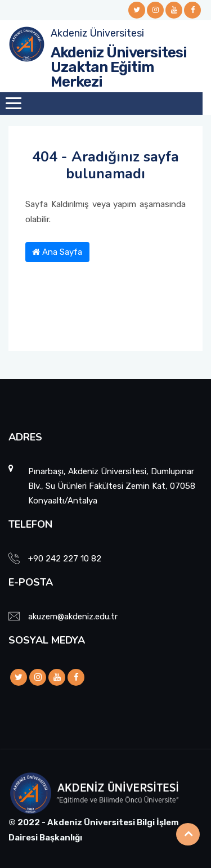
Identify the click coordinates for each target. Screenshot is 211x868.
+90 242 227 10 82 (65, 559)
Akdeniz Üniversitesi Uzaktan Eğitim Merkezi (119, 67)
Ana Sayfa (57, 252)
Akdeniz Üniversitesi (97, 33)
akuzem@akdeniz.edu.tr (73, 617)
